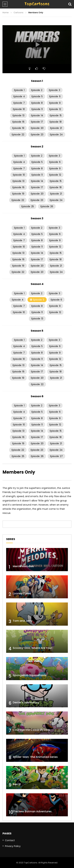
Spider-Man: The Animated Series (35, 757)
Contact (10, 840)
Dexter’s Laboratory (26, 702)
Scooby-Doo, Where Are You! (32, 648)
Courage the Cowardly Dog (31, 730)
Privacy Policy (13, 846)
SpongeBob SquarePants (30, 675)
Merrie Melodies (23, 566)
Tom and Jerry (23, 621)
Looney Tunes (22, 593)
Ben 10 (17, 784)
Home (6, 13)
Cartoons (18, 13)
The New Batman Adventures (32, 811)
